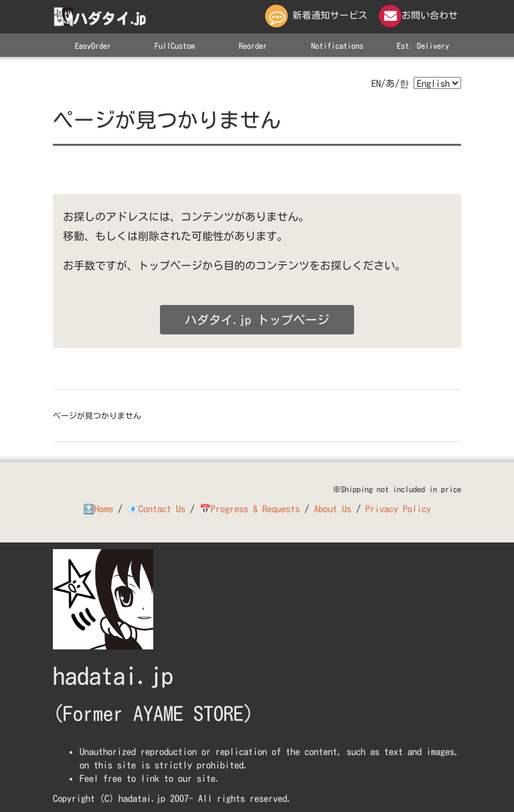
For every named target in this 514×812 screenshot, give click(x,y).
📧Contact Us (156, 509)
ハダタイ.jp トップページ (257, 320)
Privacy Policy (398, 509)
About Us (333, 509)
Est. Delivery (423, 45)
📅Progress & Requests (250, 509)
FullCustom (175, 45)
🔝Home (98, 509)
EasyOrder (93, 45)
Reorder (253, 45)
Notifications (337, 45)
